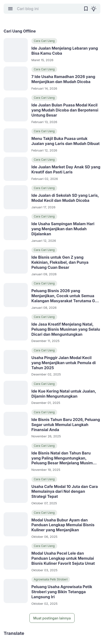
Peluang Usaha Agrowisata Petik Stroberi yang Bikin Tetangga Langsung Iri (62, 592)
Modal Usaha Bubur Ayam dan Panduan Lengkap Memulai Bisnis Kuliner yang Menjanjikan (63, 525)
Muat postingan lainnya (52, 618)
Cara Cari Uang (44, 41)
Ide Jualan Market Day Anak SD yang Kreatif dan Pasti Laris (66, 169)
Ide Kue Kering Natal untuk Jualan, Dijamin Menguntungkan (64, 394)
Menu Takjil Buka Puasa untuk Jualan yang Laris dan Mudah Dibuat (66, 141)
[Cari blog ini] (48, 9)
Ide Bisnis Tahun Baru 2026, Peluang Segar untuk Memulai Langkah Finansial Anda (66, 425)
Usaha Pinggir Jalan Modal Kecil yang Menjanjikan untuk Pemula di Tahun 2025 (64, 363)
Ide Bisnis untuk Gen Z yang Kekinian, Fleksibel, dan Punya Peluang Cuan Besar (60, 262)
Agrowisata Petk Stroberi (51, 579)
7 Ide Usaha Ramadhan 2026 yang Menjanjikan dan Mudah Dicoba (63, 79)
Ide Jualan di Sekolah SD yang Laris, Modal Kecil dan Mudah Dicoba (65, 198)
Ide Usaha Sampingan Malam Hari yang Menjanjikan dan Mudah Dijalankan (63, 229)
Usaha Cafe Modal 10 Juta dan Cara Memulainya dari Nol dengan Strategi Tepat (65, 492)
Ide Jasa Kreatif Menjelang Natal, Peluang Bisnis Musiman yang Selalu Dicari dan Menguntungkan (66, 329)
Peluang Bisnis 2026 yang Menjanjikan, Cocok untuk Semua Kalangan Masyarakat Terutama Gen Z (66, 296)
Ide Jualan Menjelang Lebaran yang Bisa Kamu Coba (65, 51)
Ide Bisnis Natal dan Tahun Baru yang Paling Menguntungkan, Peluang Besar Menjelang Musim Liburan (62, 458)
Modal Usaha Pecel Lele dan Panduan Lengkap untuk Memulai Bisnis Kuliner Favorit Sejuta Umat (63, 558)
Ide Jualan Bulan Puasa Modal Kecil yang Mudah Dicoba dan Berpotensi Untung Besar (65, 110)
